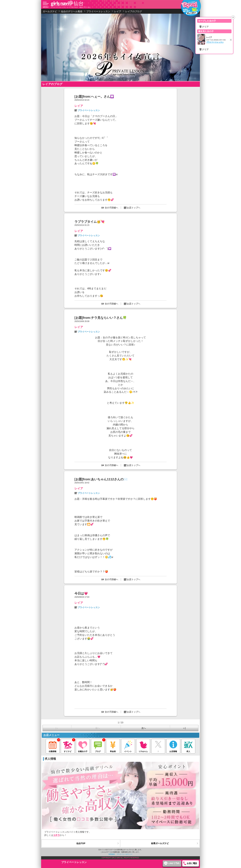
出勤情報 (53, 746)
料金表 (113, 746)
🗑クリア (204, 27)
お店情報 (173, 746)
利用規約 (112, 854)
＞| (184, 728)
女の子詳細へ (111, 208)
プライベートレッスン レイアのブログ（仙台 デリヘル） (71, 7)
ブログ (98, 746)
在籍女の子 (83, 746)
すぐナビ (68, 746)
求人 (188, 746)
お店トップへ (134, 208)
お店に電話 (192, 863)
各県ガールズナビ (160, 843)
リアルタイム (143, 746)
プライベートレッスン (89, 110)
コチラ (57, 835)
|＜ (57, 728)
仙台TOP (81, 843)
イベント (128, 746)
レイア (79, 106)
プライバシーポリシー (124, 854)
